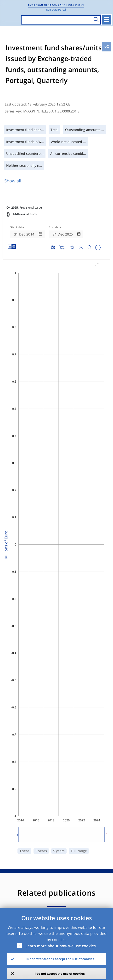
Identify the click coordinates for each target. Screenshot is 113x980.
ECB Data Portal (56, 9)
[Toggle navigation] (107, 20)
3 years (41, 851)
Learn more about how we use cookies (61, 946)
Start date (17, 227)
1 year (24, 851)
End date (55, 227)
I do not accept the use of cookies (60, 974)
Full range (79, 851)
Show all (13, 181)
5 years (59, 851)
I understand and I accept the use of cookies (60, 959)
